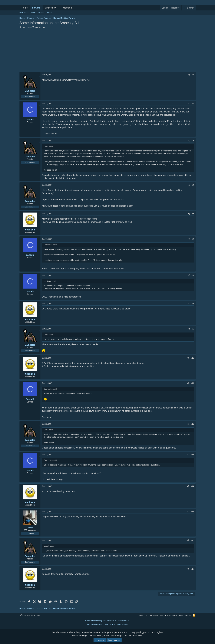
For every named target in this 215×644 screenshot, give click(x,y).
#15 (192, 512)
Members (68, 8)
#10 (192, 358)
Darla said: (49, 146)
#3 (193, 141)
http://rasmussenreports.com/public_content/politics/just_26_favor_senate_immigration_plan (88, 206)
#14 (192, 486)
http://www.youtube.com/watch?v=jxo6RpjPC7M (66, 80)
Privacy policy (171, 615)
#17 (192, 569)
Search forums (37, 13)
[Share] (189, 75)
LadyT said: (49, 546)
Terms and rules (156, 615)
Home (25, 8)
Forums (36, 8)
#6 (193, 239)
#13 (192, 455)
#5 (193, 214)
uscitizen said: (50, 281)
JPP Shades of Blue (30, 615)
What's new (51, 8)
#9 (193, 329)
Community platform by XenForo (107, 621)
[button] (59, 8)
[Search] (189, 8)
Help (181, 615)
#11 (192, 383)
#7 (193, 275)
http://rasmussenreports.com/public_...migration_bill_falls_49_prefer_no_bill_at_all (83, 199)
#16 (192, 540)
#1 (193, 75)
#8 (193, 304)
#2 (193, 104)
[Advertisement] (107, 51)
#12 (192, 424)
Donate (49, 13)
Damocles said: (51, 245)
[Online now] (30, 87)
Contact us (142, 615)
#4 (193, 185)
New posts (24, 13)
